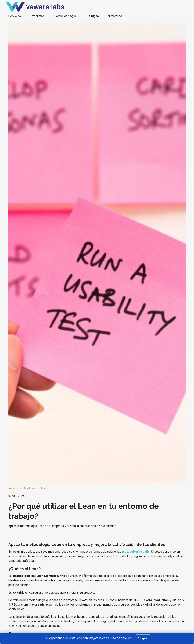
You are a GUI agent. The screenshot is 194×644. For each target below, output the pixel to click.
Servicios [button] (15, 16)
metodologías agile (136, 552)
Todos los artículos (33, 488)
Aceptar (143, 638)
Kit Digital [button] (93, 16)
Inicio (12, 488)
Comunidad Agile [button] (66, 16)
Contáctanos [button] (114, 16)
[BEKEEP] (35, 7)
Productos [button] (38, 16)
